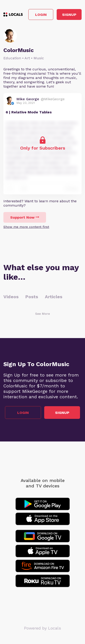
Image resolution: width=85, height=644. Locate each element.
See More (42, 314)
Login (41, 15)
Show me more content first (26, 227)
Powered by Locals (42, 628)
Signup (69, 15)
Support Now (25, 217)
